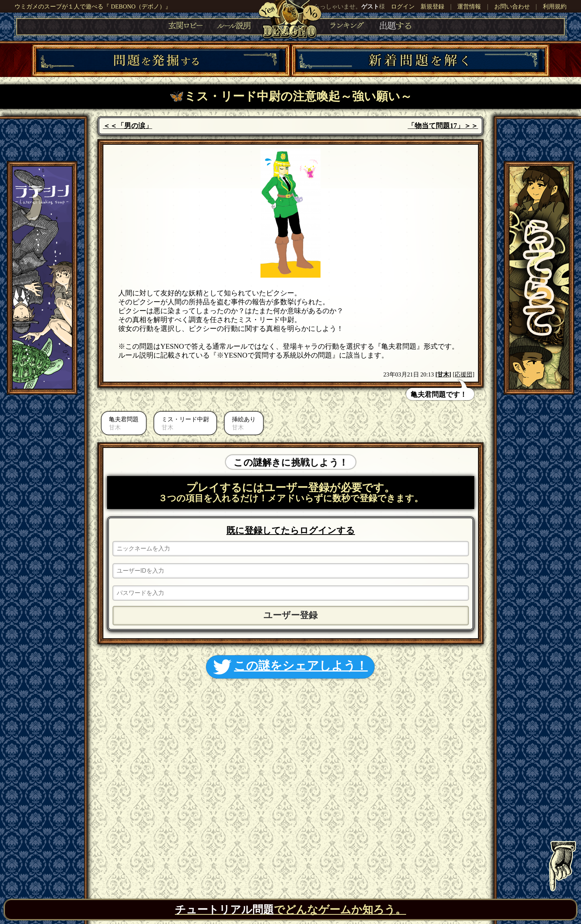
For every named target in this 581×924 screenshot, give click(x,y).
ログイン (403, 6)
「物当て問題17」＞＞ (443, 126)
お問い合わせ (512, 6)
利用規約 (555, 6)
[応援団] (464, 374)
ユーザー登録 (290, 615)
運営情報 (469, 6)
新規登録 (432, 6)
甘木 (443, 374)
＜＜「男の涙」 (128, 126)
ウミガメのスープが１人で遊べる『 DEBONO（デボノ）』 (93, 6)
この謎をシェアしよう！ (290, 667)
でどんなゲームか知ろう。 (290, 910)
